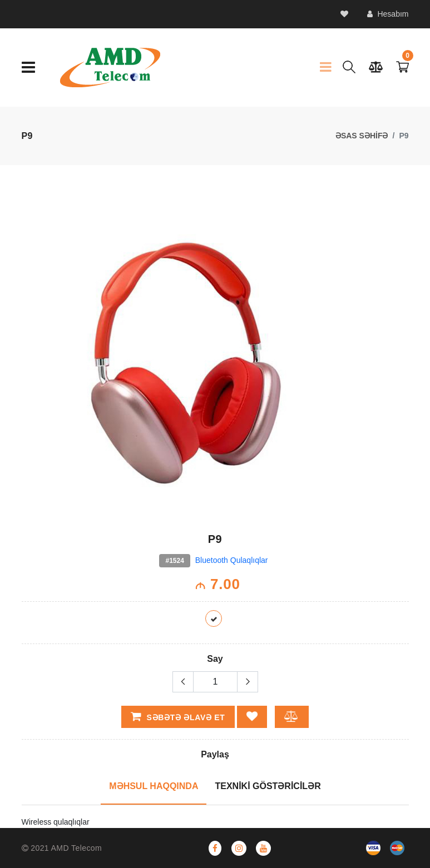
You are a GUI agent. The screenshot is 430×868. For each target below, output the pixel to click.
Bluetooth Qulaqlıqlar (232, 560)
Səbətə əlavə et (178, 717)
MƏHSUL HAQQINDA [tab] (154, 786)
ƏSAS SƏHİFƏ (362, 136)
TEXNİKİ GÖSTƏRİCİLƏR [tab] (268, 786)
